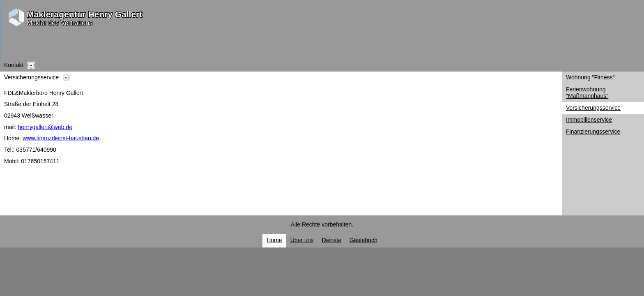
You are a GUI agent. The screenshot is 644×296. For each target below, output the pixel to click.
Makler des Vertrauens (60, 23)
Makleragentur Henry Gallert (84, 14)
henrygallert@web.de (45, 127)
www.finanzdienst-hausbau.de (61, 138)
